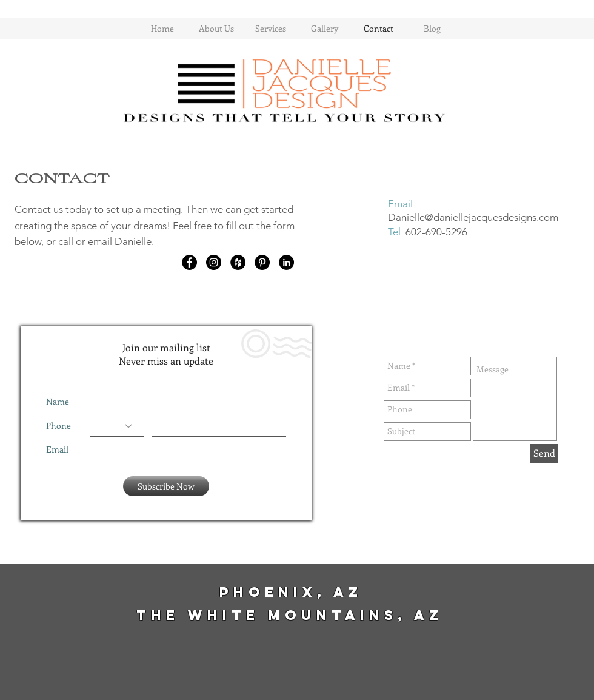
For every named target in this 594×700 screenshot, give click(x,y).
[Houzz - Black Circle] (238, 262)
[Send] (544, 454)
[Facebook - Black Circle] (189, 262)
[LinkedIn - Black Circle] (286, 262)
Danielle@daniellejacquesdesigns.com (473, 217)
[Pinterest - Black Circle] (262, 262)
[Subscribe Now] (166, 486)
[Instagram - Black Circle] (214, 262)
